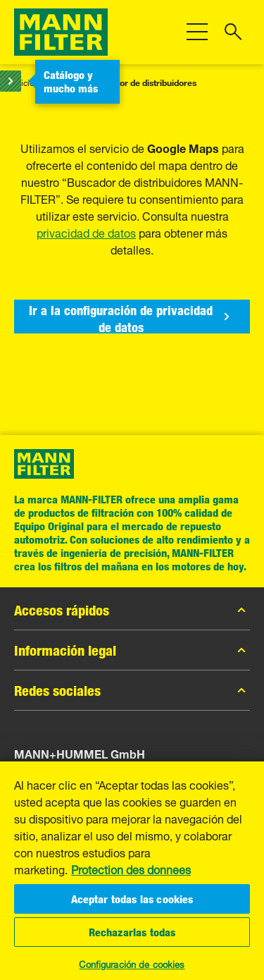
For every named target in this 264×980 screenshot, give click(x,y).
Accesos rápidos (132, 610)
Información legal (132, 650)
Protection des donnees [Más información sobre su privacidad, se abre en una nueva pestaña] (131, 869)
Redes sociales (132, 690)
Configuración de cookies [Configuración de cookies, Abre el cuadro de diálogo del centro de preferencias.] (132, 963)
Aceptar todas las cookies (132, 899)
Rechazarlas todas (132, 932)
